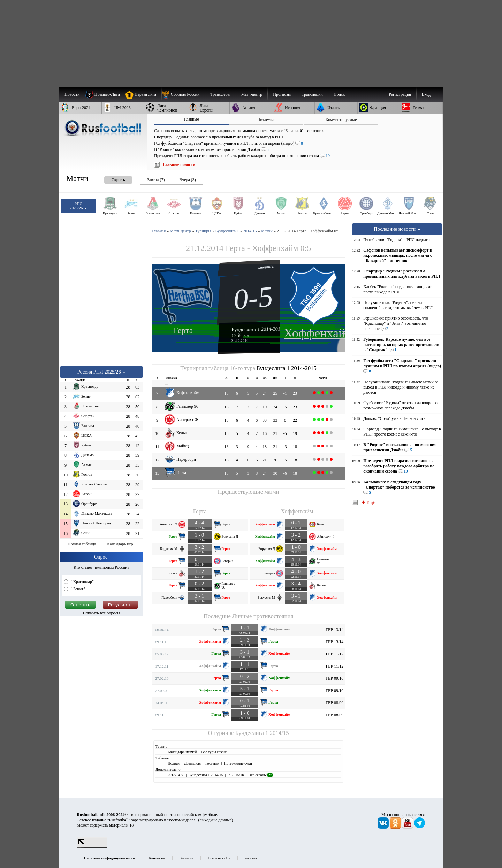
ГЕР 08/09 (334, 703)
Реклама (251, 858)
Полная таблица (82, 544)
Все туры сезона (214, 752)
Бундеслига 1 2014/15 (262, 733)
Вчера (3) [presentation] (187, 180)
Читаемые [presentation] (266, 120)
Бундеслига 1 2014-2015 (257, 329)
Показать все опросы (102, 613)
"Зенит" (78, 589)
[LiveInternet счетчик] (92, 846)
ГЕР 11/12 (334, 654)
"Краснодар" (82, 582)
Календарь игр (120, 544)
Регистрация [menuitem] (400, 94)
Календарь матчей (182, 752)
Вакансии (187, 858)
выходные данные (216, 820)
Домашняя (192, 763)
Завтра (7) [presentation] (156, 180)
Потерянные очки (238, 763)
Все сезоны (261, 775)
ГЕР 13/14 (334, 630)
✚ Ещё (368, 502)
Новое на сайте (219, 858)
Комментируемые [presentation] (341, 120)
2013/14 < (176, 775)
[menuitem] (183, 94)
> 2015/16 (236, 775)
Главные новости (179, 164)
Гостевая (212, 763)
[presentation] (111, 179)
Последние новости (397, 229)
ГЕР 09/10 (334, 678)
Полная (174, 763)
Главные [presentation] (192, 119)
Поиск (339, 94)
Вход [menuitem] (426, 94)
